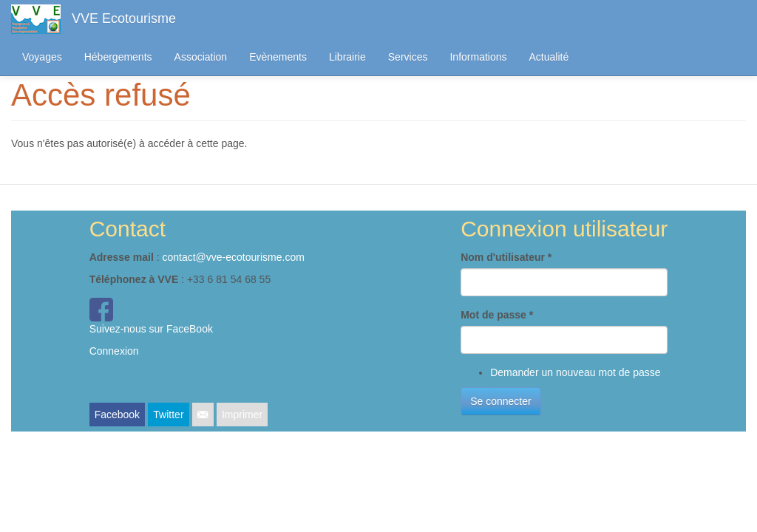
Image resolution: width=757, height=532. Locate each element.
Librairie (347, 57)
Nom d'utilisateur (506, 257)
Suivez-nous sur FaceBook (151, 329)
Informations (478, 57)
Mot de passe (497, 315)
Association (201, 57)
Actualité (549, 57)
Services (408, 57)
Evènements (278, 57)
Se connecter (501, 401)
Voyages (42, 57)
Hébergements (118, 57)
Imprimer (242, 415)
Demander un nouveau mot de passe (575, 372)
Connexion (114, 351)
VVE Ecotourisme (124, 18)
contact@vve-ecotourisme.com (233, 257)
